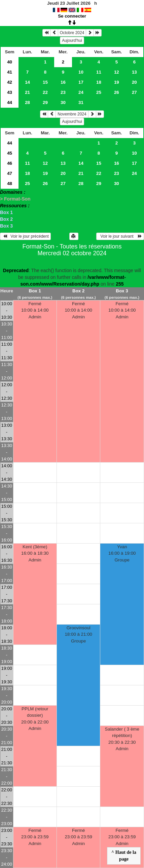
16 (63, 82)
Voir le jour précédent (25, 236)
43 (10, 92)
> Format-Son (15, 199)
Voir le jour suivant (120, 236)
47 (10, 173)
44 (10, 102)
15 (45, 82)
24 (81, 92)
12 (117, 72)
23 (63, 92)
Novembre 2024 (72, 114)
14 (27, 82)
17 (81, 82)
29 (45, 102)
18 (99, 82)
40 (10, 62)
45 (10, 153)
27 (134, 92)
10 (81, 72)
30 (63, 102)
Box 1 (6, 212)
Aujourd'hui (72, 41)
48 (10, 183)
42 (10, 82)
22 (45, 92)
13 (134, 72)
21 (27, 92)
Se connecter (72, 16)
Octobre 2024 (72, 33)
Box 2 (6, 219)
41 (10, 72)
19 (117, 82)
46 (10, 163)
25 (99, 92)
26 (117, 92)
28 (27, 102)
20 (134, 82)
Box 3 (6, 226)
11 (99, 72)
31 (81, 102)
